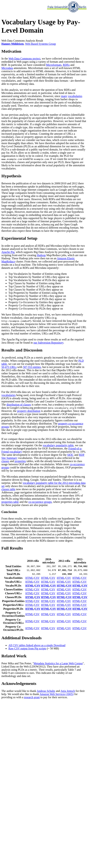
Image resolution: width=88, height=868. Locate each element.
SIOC (70, 455)
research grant (32, 697)
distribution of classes (19, 405)
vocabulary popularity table (58, 445)
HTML (29, 578)
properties (20, 461)
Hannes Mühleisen (13, 44)
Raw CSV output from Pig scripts (27, 648)
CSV (37, 578)
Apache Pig (8, 252)
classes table (8, 489)
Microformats (54, 65)
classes (5, 461)
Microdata (7, 68)
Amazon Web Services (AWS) (57, 694)
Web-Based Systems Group (40, 44)
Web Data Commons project (25, 59)
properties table (10, 502)
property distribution (29, 411)
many (64, 96)
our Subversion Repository (48, 343)
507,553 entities (32, 367)
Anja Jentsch (68, 691)
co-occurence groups (40, 502)
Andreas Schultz (46, 691)
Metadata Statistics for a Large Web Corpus (58, 663)
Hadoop (41, 255)
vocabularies (75, 96)
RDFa (66, 65)
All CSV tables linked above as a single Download (37, 645)
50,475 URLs (9, 367)
